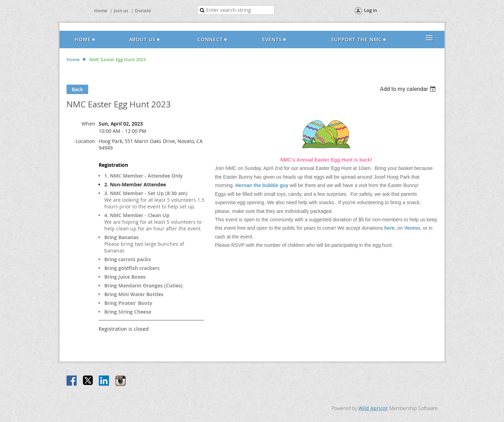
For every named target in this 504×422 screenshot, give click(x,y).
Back (77, 89)
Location (85, 141)
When (88, 124)
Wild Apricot (373, 408)
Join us (121, 10)
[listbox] (409, 89)
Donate (143, 10)
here (390, 228)
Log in (370, 10)
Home (101, 10)
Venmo (412, 228)
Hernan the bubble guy (262, 185)
